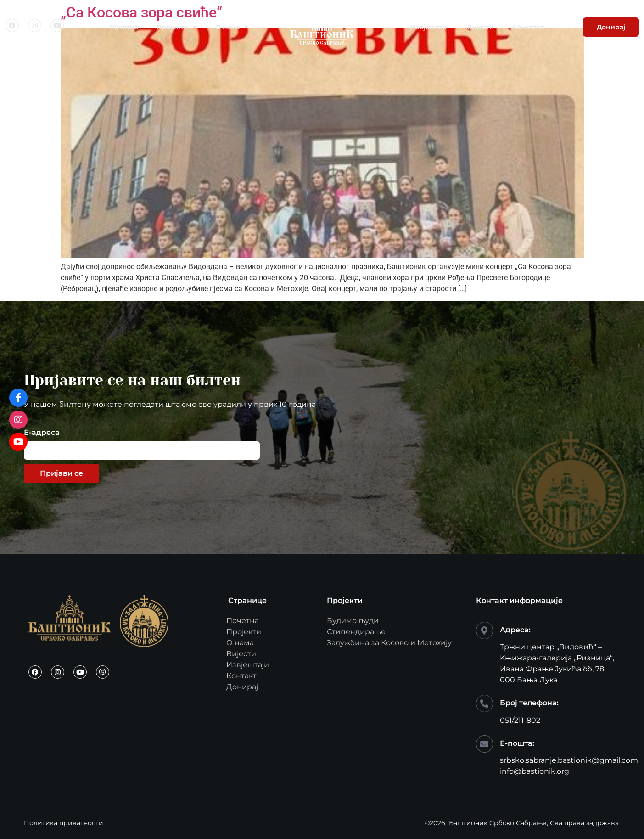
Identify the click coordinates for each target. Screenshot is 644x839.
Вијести (481, 27)
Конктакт (528, 27)
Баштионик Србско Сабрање (498, 823)
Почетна (124, 27)
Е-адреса (42, 433)
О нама (232, 27)
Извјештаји (430, 27)
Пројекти (177, 27)
